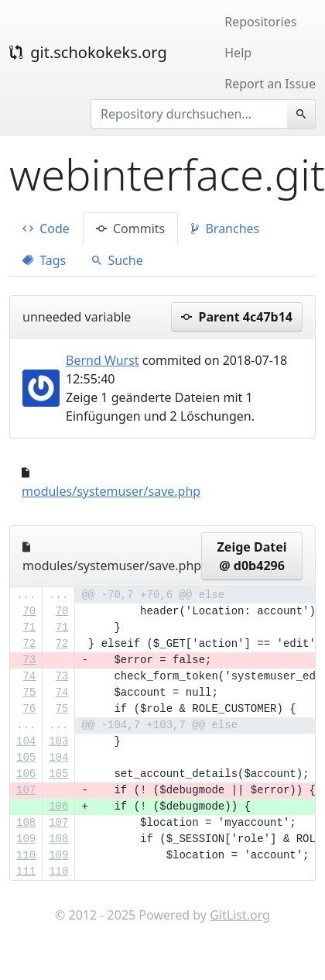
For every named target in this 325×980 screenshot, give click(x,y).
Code (46, 229)
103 (58, 741)
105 (26, 758)
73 (29, 660)
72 (29, 644)
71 (29, 628)
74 (29, 676)
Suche (117, 260)
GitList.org (240, 915)
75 (29, 693)
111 (26, 872)
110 (26, 855)
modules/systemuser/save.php (111, 491)
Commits (130, 229)
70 (29, 611)
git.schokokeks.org (88, 52)
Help (238, 53)
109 (26, 839)
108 (26, 823)
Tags (44, 260)
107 (26, 790)
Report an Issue (270, 84)
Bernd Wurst (103, 360)
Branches (225, 229)
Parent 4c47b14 (237, 317)
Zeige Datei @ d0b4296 (252, 556)
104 (26, 741)
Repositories (260, 22)
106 (26, 774)
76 (29, 709)
